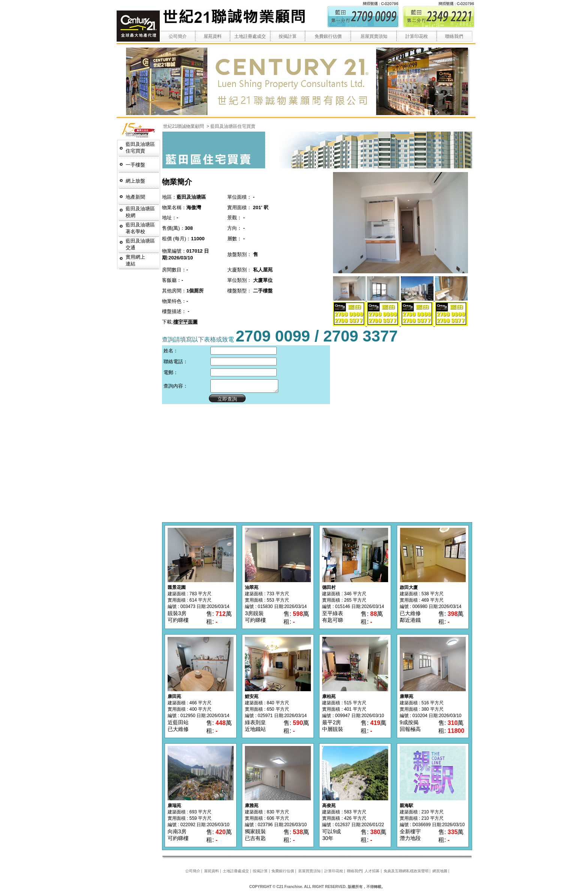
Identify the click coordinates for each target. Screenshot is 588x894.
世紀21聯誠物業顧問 (184, 126)
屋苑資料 (213, 36)
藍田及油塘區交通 (140, 244)
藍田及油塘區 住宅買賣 (140, 148)
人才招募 (372, 873)
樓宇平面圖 (185, 322)
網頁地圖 (440, 873)
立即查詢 (224, 401)
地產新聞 (135, 197)
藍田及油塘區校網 (140, 212)
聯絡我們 (454, 36)
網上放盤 (135, 181)
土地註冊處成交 (250, 36)
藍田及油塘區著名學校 (140, 228)
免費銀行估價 (328, 36)
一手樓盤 (135, 165)
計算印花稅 (417, 36)
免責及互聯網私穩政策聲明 (406, 873)
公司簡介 (178, 36)
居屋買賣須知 (374, 36)
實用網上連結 (135, 260)
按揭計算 (288, 36)
